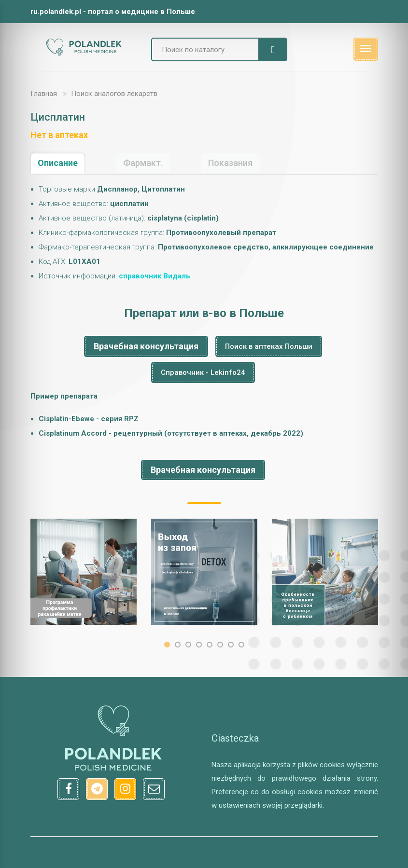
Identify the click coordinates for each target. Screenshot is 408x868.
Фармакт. (143, 163)
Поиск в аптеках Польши (269, 346)
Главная (44, 94)
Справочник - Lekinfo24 (203, 372)
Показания (230, 163)
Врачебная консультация (146, 346)
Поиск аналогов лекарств (114, 94)
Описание (58, 163)
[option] (84, 572)
